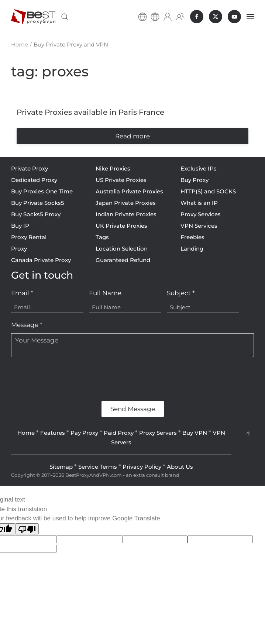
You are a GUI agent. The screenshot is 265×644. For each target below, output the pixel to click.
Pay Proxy (84, 433)
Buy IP (20, 226)
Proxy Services (201, 214)
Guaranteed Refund (123, 260)
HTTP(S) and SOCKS (208, 191)
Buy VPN (195, 433)
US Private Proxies (121, 180)
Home (26, 433)
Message (27, 325)
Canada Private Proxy (41, 260)
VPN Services (199, 226)
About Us (180, 467)
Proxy (19, 249)
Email (22, 293)
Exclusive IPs (199, 168)
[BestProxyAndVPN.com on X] (216, 17)
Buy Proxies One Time (42, 191)
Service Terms (98, 467)
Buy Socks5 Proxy (36, 214)
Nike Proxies (113, 168)
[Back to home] (33, 17)
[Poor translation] (27, 529)
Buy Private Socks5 (38, 203)
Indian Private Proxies (126, 214)
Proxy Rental (29, 237)
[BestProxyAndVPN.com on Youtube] (234, 17)
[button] (65, 17)
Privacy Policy (142, 467)
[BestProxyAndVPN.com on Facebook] (197, 17)
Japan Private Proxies (126, 203)
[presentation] (67, 379)
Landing (192, 249)
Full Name (105, 293)
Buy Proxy (195, 180)
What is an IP (199, 203)
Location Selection (122, 249)
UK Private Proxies (121, 226)
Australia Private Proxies (129, 191)
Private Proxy (30, 168)
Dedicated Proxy (34, 180)
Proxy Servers (158, 433)
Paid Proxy (119, 433)
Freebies (192, 237)
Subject (181, 293)
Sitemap (61, 467)
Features (53, 433)
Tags (102, 237)
